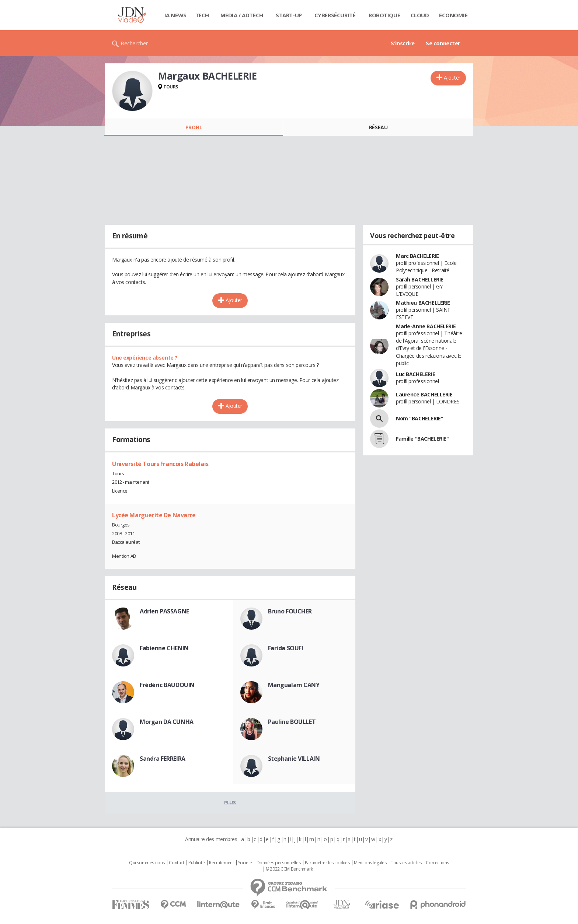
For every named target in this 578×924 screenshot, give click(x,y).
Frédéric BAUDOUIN (167, 685)
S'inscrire (403, 43)
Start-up (289, 15)
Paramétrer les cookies (327, 863)
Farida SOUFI (286, 648)
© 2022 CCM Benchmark (289, 869)
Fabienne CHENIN (164, 648)
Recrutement (221, 863)
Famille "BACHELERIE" (422, 439)
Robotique (384, 15)
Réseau (378, 127)
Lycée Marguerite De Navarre (154, 515)
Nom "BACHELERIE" (419, 418)
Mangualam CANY (294, 685)
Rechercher (134, 43)
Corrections (437, 863)
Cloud (420, 15)
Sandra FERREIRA (163, 759)
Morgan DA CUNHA (167, 722)
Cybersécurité (335, 15)
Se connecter (443, 43)
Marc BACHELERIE (417, 256)
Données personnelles (279, 863)
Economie (453, 15)
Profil (194, 127)
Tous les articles (406, 863)
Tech (202, 15)
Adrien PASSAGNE (164, 611)
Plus (230, 802)
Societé (245, 863)
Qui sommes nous (147, 863)
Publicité (196, 863)
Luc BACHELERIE (415, 374)
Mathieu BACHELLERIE (423, 303)
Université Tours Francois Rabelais (160, 464)
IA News (175, 15)
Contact (176, 863)
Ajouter (452, 78)
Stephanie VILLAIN (294, 759)
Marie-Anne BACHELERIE (426, 326)
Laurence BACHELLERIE (424, 394)
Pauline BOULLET (292, 722)
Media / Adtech (242, 15)
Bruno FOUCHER (290, 611)
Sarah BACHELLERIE (420, 279)
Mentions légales (370, 863)
